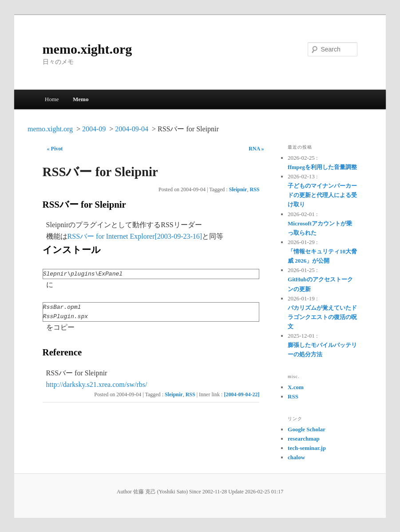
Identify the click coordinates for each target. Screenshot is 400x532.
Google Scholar (307, 429)
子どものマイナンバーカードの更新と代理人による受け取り (322, 195)
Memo (81, 99)
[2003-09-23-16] (178, 236)
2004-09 (94, 129)
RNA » (256, 149)
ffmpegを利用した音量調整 (322, 167)
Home (52, 99)
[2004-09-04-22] (242, 394)
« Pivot (55, 149)
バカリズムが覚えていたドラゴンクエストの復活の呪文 (322, 317)
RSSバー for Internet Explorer (111, 236)
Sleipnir (238, 189)
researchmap (304, 439)
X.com (296, 387)
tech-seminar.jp (307, 448)
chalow (296, 457)
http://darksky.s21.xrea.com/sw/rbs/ (97, 384)
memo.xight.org (87, 49)
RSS (254, 189)
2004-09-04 (132, 129)
